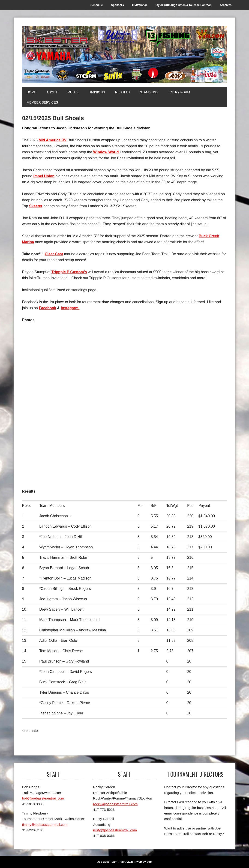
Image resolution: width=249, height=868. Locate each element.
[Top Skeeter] (176, 444)
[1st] (73, 367)
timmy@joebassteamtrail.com (45, 825)
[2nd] (176, 367)
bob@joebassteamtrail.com (43, 798)
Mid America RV (53, 140)
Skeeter (36, 206)
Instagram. (70, 308)
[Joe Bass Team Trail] (125, 55)
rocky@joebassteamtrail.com (115, 804)
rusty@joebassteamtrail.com (115, 830)
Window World (106, 152)
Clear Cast (54, 254)
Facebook (47, 308)
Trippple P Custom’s (69, 272)
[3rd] (73, 444)
